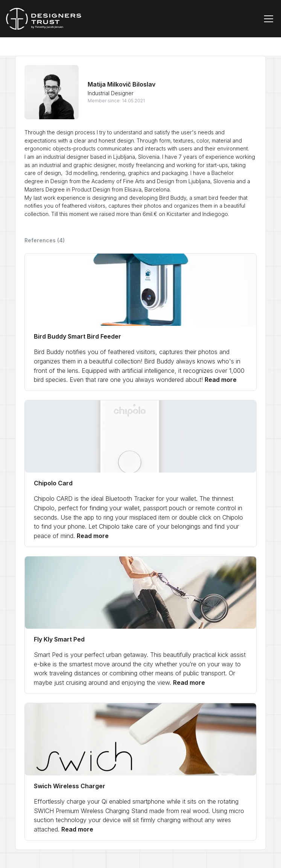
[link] (140, 322)
